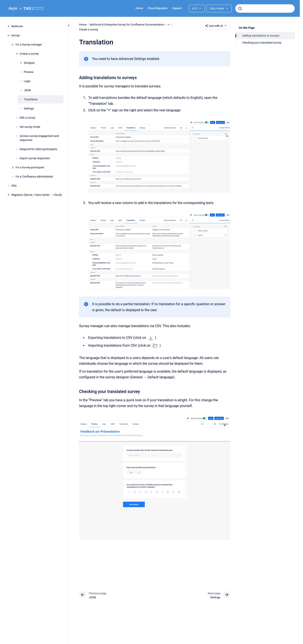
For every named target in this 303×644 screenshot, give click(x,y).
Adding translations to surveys (261, 36)
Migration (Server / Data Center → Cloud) (37, 195)
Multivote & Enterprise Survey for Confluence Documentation (127, 25)
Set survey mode (30, 127)
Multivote (17, 26)
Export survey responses (35, 158)
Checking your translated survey (262, 43)
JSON (27, 90)
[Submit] (240, 9)
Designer (29, 63)
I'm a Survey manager (29, 45)
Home (139, 8)
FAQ (14, 186)
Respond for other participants (38, 149)
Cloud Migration (158, 8)
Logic (27, 81)
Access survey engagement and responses (39, 138)
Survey (16, 35)
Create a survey (29, 54)
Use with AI (216, 26)
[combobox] (265, 9)
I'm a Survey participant (30, 167)
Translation (31, 99)
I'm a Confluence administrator (34, 177)
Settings (29, 109)
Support (177, 8)
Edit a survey (28, 118)
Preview (29, 72)
